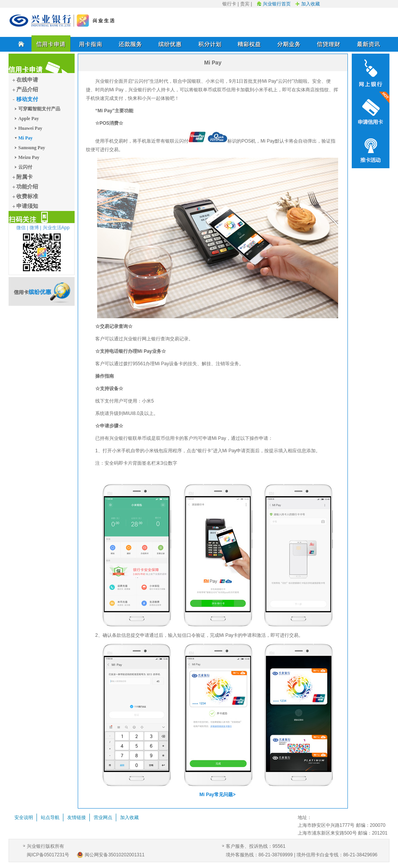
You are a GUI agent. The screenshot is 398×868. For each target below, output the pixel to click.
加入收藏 (311, 4)
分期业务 (289, 44)
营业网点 (103, 817)
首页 (20, 44)
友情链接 (77, 817)
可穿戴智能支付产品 (39, 109)
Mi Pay (25, 138)
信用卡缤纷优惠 (42, 291)
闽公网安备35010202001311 (114, 855)
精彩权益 (250, 44)
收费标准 (27, 196)
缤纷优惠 (170, 44)
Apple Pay (29, 119)
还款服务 (131, 44)
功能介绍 (27, 187)
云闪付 (25, 167)
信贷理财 (329, 44)
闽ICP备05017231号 (48, 855)
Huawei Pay (30, 128)
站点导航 (50, 817)
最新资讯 (368, 44)
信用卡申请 (51, 44)
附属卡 (24, 177)
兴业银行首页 (277, 4)
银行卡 (229, 4)
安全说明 (24, 817)
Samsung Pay (32, 148)
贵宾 (245, 4)
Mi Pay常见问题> (217, 795)
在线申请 (27, 80)
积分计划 (210, 44)
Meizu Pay (29, 157)
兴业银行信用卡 (62, 21)
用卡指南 (91, 44)
